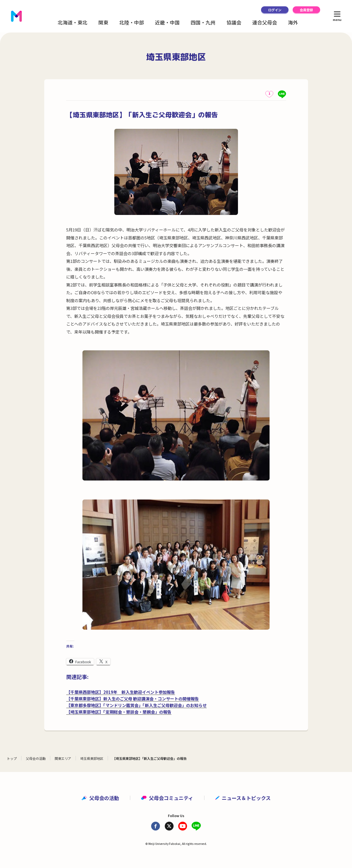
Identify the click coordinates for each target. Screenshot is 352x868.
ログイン (275, 10)
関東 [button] (103, 22)
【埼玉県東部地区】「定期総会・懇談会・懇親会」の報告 (119, 712)
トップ (12, 758)
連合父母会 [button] (265, 22)
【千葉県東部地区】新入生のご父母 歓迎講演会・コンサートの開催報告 (133, 699)
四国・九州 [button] (203, 22)
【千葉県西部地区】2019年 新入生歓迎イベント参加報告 (121, 692)
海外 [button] (293, 22)
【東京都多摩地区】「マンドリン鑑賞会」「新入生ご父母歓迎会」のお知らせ (136, 705)
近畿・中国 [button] (167, 22)
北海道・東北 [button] (73, 22)
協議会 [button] (234, 22)
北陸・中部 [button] (132, 22)
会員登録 (306, 10)
